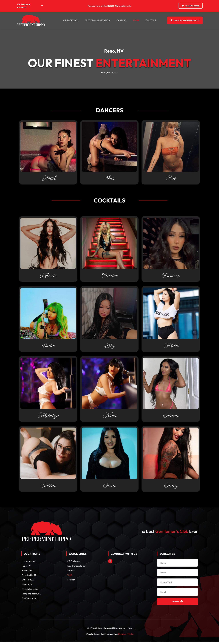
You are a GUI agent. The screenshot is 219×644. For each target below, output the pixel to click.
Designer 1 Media (126, 636)
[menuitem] (30, 6)
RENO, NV (106, 73)
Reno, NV (114, 51)
